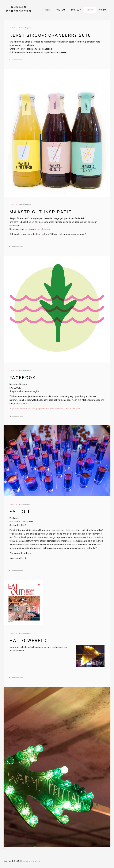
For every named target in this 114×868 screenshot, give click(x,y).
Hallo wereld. (28, 640)
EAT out (20, 511)
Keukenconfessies (30, 860)
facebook (22, 377)
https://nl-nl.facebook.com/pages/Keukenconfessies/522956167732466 (45, 408)
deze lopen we (43, 229)
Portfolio (76, 10)
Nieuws (90, 10)
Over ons (61, 10)
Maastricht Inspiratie (39, 212)
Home (48, 10)
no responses (17, 60)
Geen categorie (24, 28)
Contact (103, 10)
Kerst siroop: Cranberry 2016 (49, 35)
